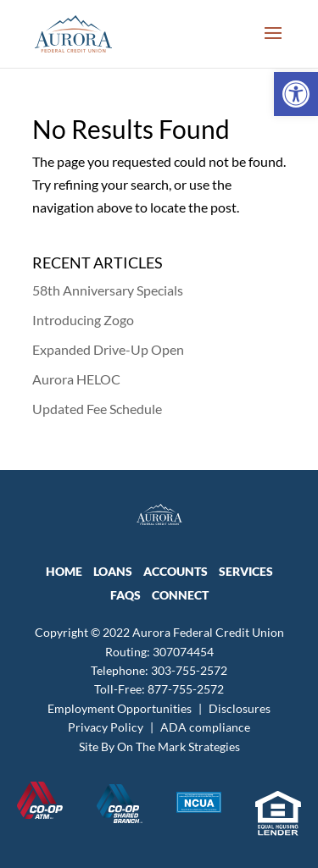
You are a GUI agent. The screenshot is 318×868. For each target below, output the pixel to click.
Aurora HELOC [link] (76, 379)
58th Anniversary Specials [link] (108, 290)
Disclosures (240, 708)
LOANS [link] (113, 571)
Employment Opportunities (120, 708)
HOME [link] (64, 571)
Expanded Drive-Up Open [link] (108, 349)
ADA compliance (205, 727)
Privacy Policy (106, 727)
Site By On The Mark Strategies (159, 746)
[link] (296, 94)
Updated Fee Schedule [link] (97, 409)
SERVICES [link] (246, 571)
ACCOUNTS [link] (176, 571)
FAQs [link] (126, 595)
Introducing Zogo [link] (83, 320)
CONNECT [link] (180, 595)
